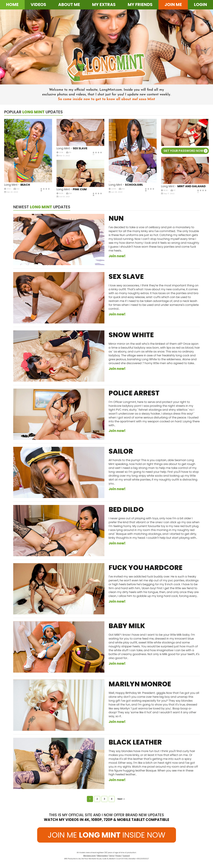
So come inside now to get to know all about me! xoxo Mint (106, 99)
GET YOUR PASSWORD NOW (186, 151)
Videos (38, 5)
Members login (90, 856)
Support (126, 856)
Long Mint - (17, 185)
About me (69, 5)
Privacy (119, 856)
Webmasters (102, 856)
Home (12, 5)
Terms (112, 856)
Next (121, 799)
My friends (140, 5)
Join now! (117, 256)
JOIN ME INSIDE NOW (107, 835)
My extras (104, 5)
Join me (173, 5)
